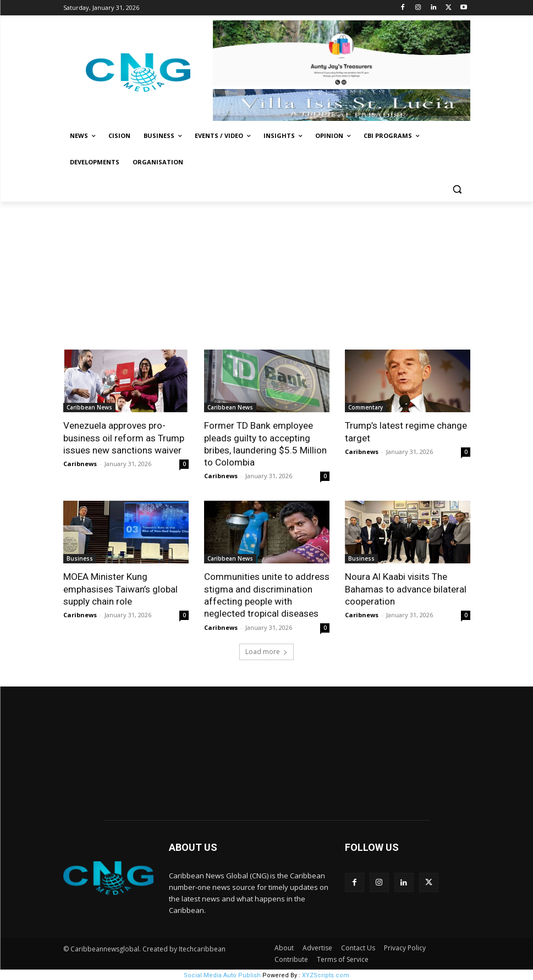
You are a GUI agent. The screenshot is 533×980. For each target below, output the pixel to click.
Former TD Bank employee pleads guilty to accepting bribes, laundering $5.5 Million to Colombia (265, 444)
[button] (457, 189)
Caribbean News (89, 407)
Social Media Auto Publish (222, 974)
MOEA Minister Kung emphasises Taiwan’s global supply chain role (120, 589)
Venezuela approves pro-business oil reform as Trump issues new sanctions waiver (124, 438)
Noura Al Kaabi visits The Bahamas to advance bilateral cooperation (406, 589)
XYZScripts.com (326, 974)
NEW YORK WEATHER (267, 751)
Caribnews (80, 464)
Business (80, 558)
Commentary (366, 407)
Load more (266, 650)
